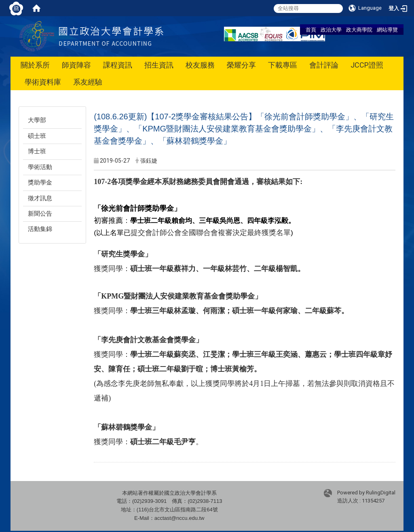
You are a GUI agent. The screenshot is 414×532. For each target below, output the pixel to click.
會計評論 (324, 65)
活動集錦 (40, 229)
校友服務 (200, 65)
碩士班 (37, 136)
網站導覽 (387, 30)
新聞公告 (40, 214)
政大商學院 (359, 30)
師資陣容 (76, 65)
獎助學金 (40, 182)
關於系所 (35, 65)
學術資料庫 (43, 82)
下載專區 (283, 65)
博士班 (37, 151)
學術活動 (40, 167)
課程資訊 (118, 65)
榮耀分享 (241, 65)
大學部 (37, 120)
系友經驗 (88, 82)
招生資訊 (159, 65)
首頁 (311, 30)
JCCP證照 (367, 65)
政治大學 (331, 30)
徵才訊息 (40, 198)
